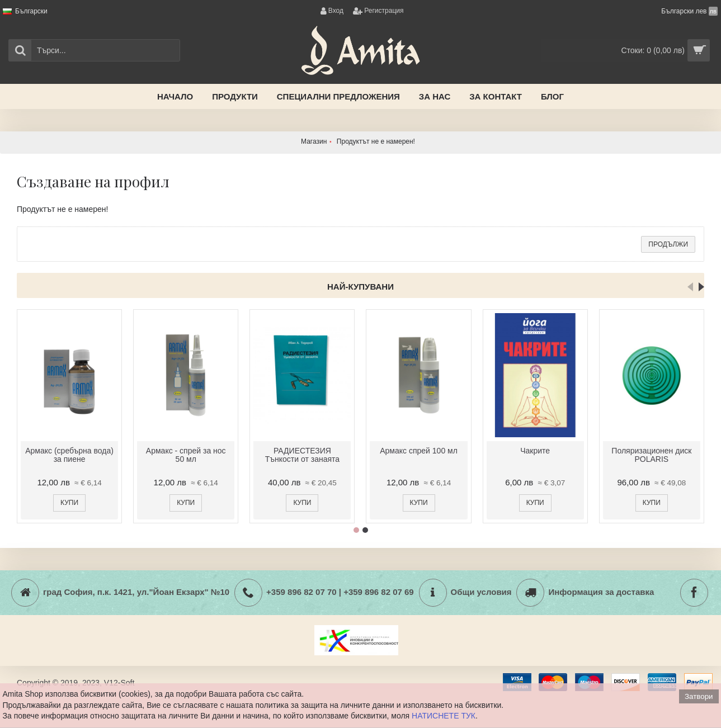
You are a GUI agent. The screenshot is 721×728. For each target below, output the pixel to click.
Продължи (668, 244)
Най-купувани (361, 287)
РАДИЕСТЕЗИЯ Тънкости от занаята (302, 455)
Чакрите (535, 451)
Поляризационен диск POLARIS (651, 455)
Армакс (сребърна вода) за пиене (69, 455)
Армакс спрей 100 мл (419, 451)
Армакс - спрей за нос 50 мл (186, 455)
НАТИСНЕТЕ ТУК (444, 716)
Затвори (699, 696)
